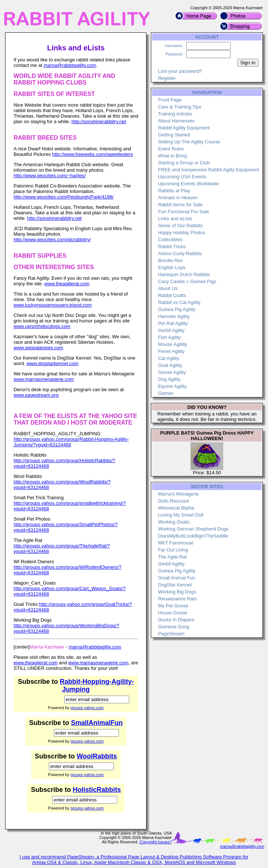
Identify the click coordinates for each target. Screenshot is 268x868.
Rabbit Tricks (172, 247)
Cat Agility (169, 358)
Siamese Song (173, 627)
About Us (168, 288)
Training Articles (175, 114)
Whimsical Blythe (176, 508)
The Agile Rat (172, 557)
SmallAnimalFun (97, 723)
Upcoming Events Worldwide (188, 184)
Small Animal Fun (176, 578)
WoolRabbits (97, 756)
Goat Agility (170, 365)
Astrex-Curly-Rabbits (180, 253)
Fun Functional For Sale (183, 212)
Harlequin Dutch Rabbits (184, 274)
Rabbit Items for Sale (180, 205)
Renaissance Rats (177, 599)
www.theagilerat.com (36, 663)
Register (167, 78)
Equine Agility (172, 386)
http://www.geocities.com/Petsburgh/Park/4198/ (64, 197)
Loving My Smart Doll (181, 515)
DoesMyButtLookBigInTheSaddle (193, 536)
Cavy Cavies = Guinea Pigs (187, 281)
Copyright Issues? (156, 842)
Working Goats (174, 522)
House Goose (173, 613)
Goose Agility (172, 372)
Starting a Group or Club (184, 163)
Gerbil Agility (171, 330)
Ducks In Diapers (176, 620)
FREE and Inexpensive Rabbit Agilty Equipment (208, 170)
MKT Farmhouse (176, 543)
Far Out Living (173, 550)
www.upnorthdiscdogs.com (42, 326)
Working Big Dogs (177, 592)
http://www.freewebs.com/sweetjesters (93, 154)
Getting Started (174, 135)
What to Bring (172, 156)
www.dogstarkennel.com (52, 363)
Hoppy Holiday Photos (182, 233)
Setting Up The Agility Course (189, 142)
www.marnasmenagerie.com (44, 379)
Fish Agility (169, 337)
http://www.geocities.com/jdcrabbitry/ (52, 240)
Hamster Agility (174, 316)
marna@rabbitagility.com (70, 65)
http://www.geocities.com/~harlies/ (50, 176)
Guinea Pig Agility (177, 309)
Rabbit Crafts (172, 295)
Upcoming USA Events (182, 177)
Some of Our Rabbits (180, 226)
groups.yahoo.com (87, 708)
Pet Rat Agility (173, 323)
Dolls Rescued (173, 501)
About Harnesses (176, 121)
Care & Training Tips (180, 107)
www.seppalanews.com (38, 348)
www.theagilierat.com (67, 284)
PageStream (171, 634)
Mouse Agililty (172, 344)
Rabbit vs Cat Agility (179, 302)
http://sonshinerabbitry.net (99, 122)
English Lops (171, 267)
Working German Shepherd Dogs (193, 529)
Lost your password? (180, 71)
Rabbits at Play (174, 191)
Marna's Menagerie (178, 494)
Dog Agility (169, 379)
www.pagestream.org (36, 395)
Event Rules (171, 149)
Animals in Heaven (178, 198)
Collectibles (170, 240)
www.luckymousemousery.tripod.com (53, 305)
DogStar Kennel (175, 585)
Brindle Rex (170, 260)
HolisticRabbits (97, 790)
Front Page (170, 100)
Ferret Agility (171, 351)
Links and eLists (175, 219)
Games (166, 393)
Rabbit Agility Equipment (184, 128)
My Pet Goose (173, 606)
